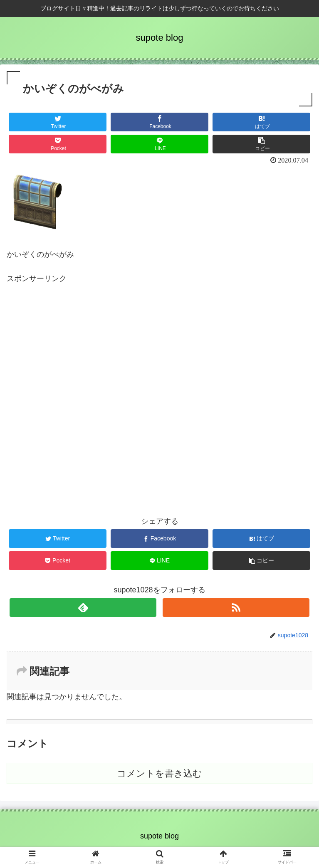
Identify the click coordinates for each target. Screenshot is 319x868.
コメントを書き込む (159, 773)
